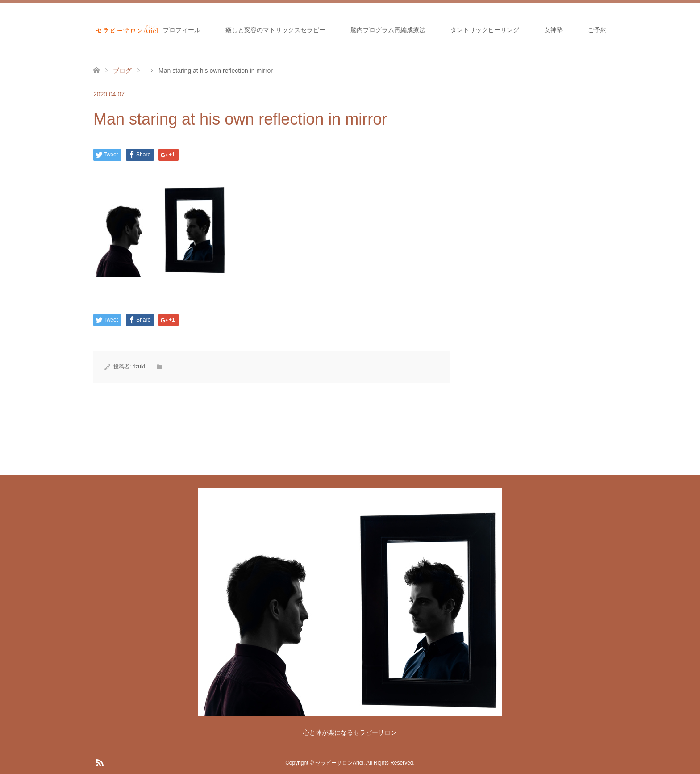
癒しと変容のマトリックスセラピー (275, 30)
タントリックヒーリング (485, 30)
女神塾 (554, 30)
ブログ (122, 71)
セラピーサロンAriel (339, 763)
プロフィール (182, 30)
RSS (100, 762)
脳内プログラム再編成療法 (388, 30)
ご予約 (597, 30)
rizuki (139, 367)
